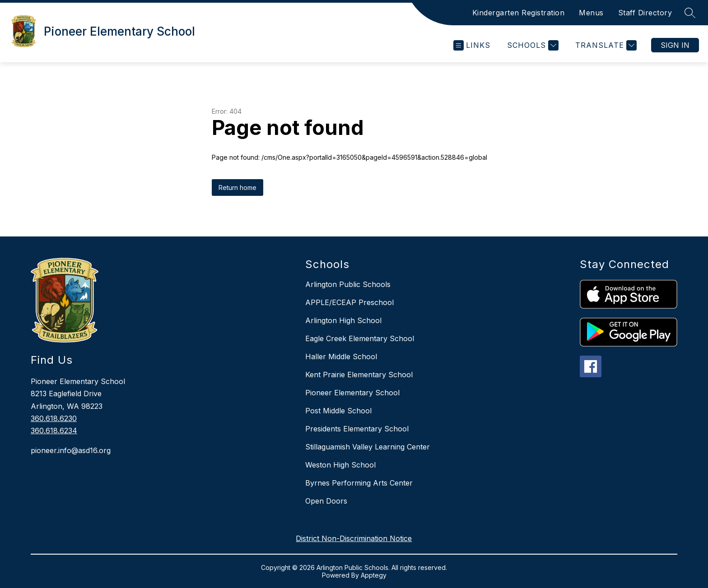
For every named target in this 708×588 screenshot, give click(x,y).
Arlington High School (343, 320)
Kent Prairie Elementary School (359, 375)
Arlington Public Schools (348, 284)
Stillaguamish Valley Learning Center (368, 447)
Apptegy (374, 575)
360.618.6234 (54, 431)
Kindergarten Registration (519, 13)
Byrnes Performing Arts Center (359, 483)
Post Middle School (338, 411)
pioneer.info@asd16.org (71, 450)
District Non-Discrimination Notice (354, 538)
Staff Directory (645, 13)
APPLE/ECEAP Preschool (349, 302)
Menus (591, 13)
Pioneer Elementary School (352, 393)
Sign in (675, 45)
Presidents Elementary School (357, 429)
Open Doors (326, 501)
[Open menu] (472, 45)
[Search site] (690, 13)
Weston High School (340, 465)
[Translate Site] (605, 45)
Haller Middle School (341, 357)
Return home (238, 188)
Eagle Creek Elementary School (360, 338)
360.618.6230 (54, 418)
